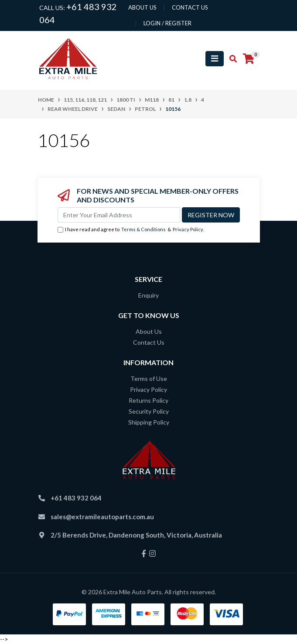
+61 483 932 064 (76, 498)
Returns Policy (148, 400)
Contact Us (149, 342)
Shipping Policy (149, 422)
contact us (190, 7)
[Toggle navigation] (215, 59)
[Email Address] (119, 215)
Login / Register (167, 23)
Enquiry (148, 295)
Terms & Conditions (143, 229)
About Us (149, 331)
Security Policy (149, 411)
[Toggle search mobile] (230, 59)
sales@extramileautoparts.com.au (102, 517)
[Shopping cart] (249, 59)
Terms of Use (149, 379)
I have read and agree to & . (131, 230)
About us (142, 7)
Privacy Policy (188, 229)
